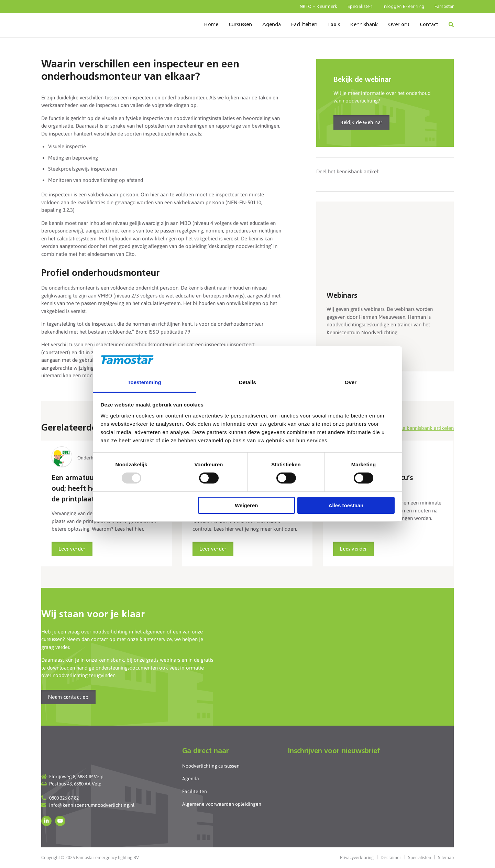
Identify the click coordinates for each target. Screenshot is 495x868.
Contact (429, 25)
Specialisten (360, 7)
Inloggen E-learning (403, 7)
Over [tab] (351, 382)
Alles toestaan (346, 505)
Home (211, 25)
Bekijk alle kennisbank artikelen (418, 428)
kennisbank (111, 660)
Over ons (399, 25)
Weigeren (246, 505)
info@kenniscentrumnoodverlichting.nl (92, 805)
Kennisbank (364, 25)
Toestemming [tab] (144, 382)
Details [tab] (247, 382)
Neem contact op (68, 697)
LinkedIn (46, 821)
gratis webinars (163, 660)
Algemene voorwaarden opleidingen (222, 804)
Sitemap (446, 858)
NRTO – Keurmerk (318, 7)
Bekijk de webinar (361, 123)
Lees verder (72, 549)
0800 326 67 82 (64, 798)
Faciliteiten (304, 25)
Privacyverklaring (357, 858)
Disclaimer (391, 858)
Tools (334, 25)
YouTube (60, 821)
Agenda (272, 25)
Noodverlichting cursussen (211, 766)
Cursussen (240, 25)
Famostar (444, 7)
